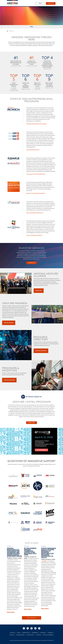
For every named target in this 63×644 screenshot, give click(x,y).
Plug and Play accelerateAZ (36, 174)
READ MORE (11, 612)
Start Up (12, 635)
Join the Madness (9, 323)
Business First (26, 633)
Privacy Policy (30, 635)
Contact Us (51, 3)
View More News (32, 618)
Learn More (39, 291)
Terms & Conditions (48, 635)
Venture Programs (33, 150)
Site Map (39, 635)
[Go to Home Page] (7, 31)
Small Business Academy (34, 235)
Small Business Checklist (35, 213)
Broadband (35, 633)
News (19, 633)
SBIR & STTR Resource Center (36, 193)
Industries (43, 633)
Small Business (20, 635)
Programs (50, 633)
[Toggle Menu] (40, 3)
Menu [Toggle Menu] (31, 27)
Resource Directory (41, 351)
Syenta (44, 561)
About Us (12, 633)
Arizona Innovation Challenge (37, 124)
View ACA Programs (9, 380)
